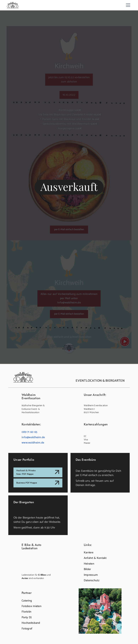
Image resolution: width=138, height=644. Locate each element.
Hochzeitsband (31, 623)
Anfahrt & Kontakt (95, 558)
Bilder (87, 569)
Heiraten (89, 564)
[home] (13, 5)
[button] (127, 5)
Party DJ (27, 617)
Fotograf (27, 629)
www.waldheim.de (33, 443)
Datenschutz (92, 580)
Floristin (27, 612)
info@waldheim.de (33, 437)
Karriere (89, 553)
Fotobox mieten (32, 606)
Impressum (91, 575)
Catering (27, 601)
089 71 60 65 (29, 432)
